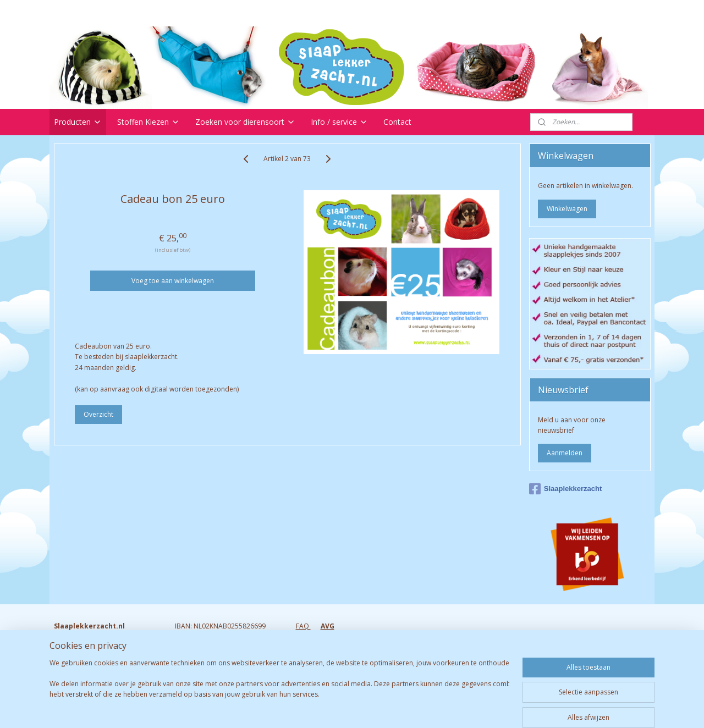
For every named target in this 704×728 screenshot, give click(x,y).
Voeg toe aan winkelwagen (173, 281)
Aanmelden (565, 453)
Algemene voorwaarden (334, 668)
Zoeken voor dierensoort (245, 122)
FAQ (303, 626)
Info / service (339, 122)
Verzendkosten (319, 647)
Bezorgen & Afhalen (327, 657)
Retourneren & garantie (332, 636)
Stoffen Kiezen (148, 122)
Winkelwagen (567, 209)
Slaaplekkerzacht (566, 489)
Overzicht (98, 414)
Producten (78, 122)
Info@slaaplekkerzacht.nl (93, 668)
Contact (397, 122)
